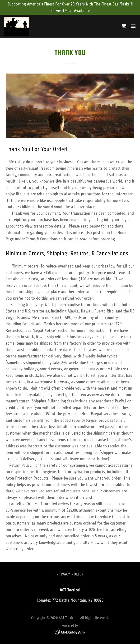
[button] (133, 26)
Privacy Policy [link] (70, 574)
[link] (16, 26)
